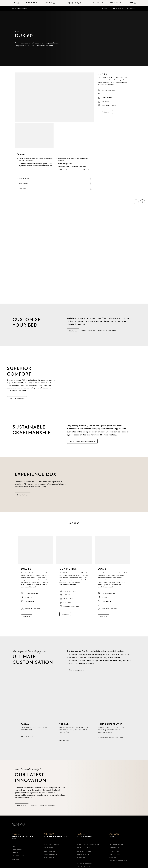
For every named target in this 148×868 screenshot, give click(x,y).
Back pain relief (51, 854)
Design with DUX (84, 848)
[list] (74, 249)
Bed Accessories (18, 856)
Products (14, 8)
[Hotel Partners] (23, 499)
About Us (114, 834)
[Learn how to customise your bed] (100, 335)
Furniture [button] (31, 3)
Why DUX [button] (48, 3)
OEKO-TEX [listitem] (103, 94)
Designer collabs (84, 851)
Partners (81, 834)
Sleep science (50, 851)
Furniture (16, 859)
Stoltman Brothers (85, 864)
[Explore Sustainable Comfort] (44, 810)
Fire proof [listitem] (104, 102)
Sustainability (50, 857)
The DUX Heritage (116, 845)
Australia (120, 8)
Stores (107, 8)
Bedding (15, 853)
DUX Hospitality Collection (88, 845)
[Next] (142, 202)
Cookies (113, 857)
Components (17, 850)
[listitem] (36, 581)
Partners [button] (97, 3)
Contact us (114, 851)
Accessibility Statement (119, 861)
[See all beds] (22, 810)
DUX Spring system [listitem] (106, 90)
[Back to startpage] (74, 3)
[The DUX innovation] (17, 403)
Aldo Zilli (81, 857)
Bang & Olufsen (83, 854)
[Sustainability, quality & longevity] (82, 446)
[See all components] (77, 674)
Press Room (114, 848)
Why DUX (49, 834)
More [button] (131, 3)
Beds (19, 8)
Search (133, 8)
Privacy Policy (115, 854)
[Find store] (73, 335)
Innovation (49, 848)
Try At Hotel (116, 3)
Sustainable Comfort (53, 845)
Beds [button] (14, 3)
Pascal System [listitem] (105, 98)
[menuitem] (18, 3)
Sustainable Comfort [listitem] (107, 105)
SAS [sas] (78, 861)
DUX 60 (24, 8)
